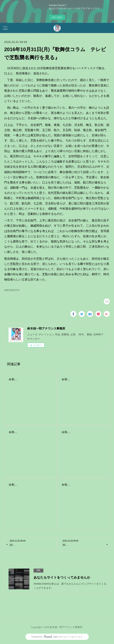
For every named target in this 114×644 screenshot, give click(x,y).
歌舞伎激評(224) (12, 290)
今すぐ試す (57, 17)
